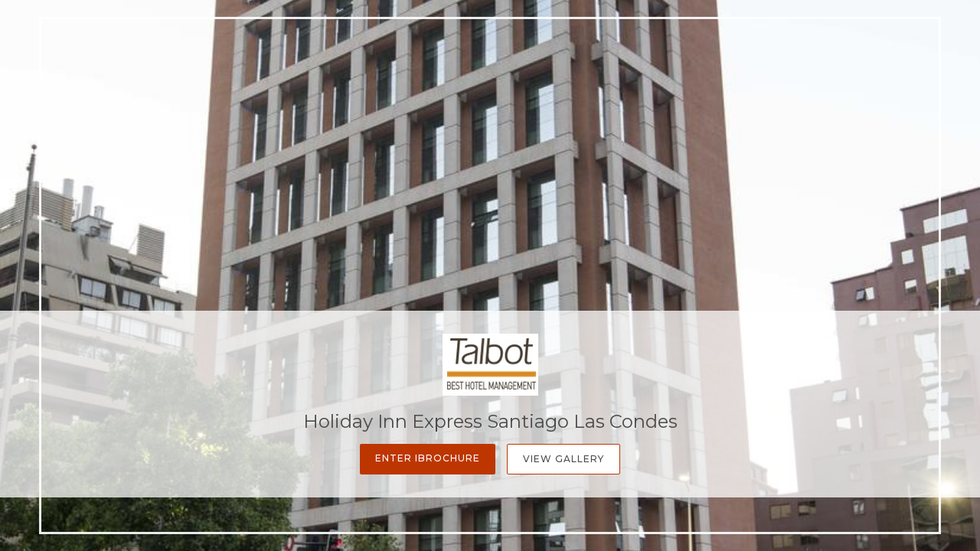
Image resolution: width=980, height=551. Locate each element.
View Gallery (563, 459)
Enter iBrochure (428, 458)
